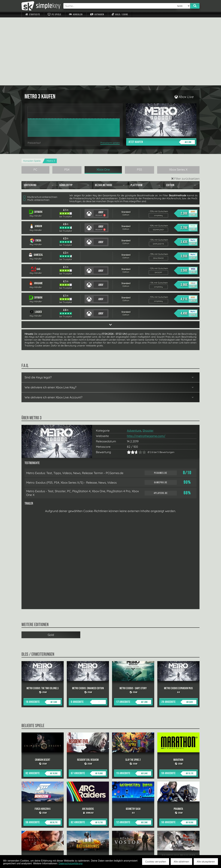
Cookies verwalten (156, 862)
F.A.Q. (91, 848)
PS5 (140, 102)
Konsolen (76, 15)
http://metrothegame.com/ (146, 368)
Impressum (35, 848)
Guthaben (97, 15)
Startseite (33, 15)
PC (35, 102)
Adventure (134, 363)
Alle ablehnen (181, 862)
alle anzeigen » (110, 814)
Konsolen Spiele (32, 93)
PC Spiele (54, 15)
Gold (51, 567)
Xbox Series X (178, 102)
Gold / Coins (120, 15)
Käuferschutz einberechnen (40, 129)
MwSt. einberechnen (36, 132)
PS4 (67, 102)
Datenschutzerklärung (71, 863)
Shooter (148, 363)
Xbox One (103, 102)
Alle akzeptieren (206, 862)
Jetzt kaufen (162, 74)
